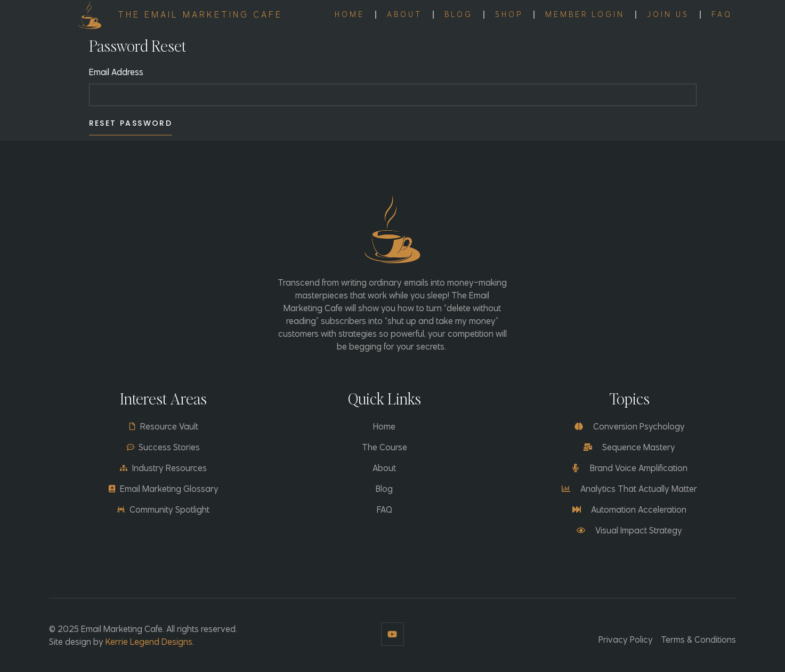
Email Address (116, 72)
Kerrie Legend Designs (149, 642)
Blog (459, 14)
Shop (509, 14)
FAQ (722, 14)
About (404, 14)
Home (350, 14)
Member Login (585, 14)
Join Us (668, 14)
